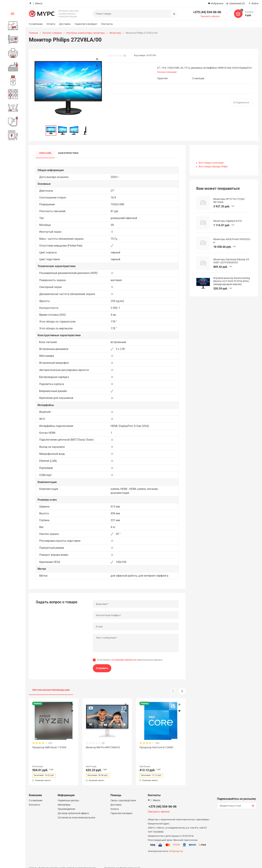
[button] (182, 691)
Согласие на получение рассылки (76, 811)
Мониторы (115, 33)
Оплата (51, 24)
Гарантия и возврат (86, 24)
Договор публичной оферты (73, 807)
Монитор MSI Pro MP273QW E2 (103, 747)
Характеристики (68, 153)
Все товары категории (211, 163)
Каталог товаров (52, 33)
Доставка (65, 24)
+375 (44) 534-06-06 (207, 12)
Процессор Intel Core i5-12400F (156, 747)
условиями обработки (124, 660)
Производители (66, 803)
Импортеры (64, 799)
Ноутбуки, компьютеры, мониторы (86, 33)
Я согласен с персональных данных (130, 660)
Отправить (102, 668)
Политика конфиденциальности (122, 862)
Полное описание (167, 72)
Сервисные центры (68, 794)
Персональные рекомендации (51, 690)
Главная (33, 33)
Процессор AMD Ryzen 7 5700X (49, 747)
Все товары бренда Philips (213, 166)
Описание (45, 153)
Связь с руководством (123, 794)
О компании (36, 24)
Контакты (107, 24)
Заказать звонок (210, 16)
